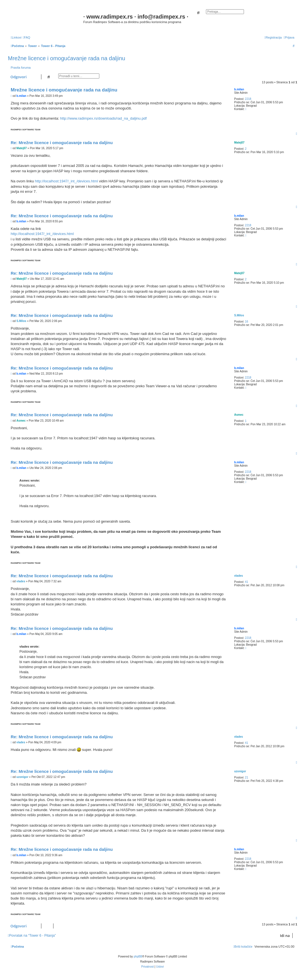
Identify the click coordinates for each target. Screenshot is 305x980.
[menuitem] (26, 37)
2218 (248, 99)
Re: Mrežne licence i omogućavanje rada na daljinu (62, 143)
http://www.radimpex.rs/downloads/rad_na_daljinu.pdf (104, 118)
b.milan (239, 89)
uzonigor (240, 771)
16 (247, 322)
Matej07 (239, 143)
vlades (238, 576)
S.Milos (239, 315)
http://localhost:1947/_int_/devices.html (66, 181)
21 (247, 777)
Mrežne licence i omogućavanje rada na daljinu (67, 58)
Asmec (239, 415)
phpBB (138, 956)
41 (247, 582)
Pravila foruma (21, 68)
